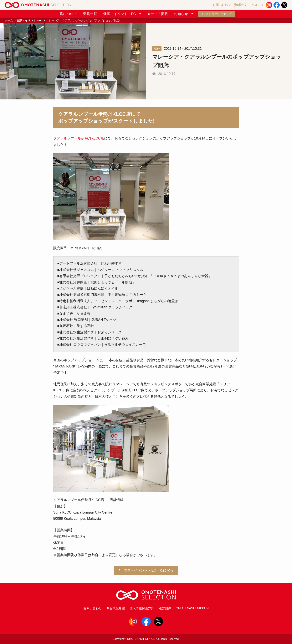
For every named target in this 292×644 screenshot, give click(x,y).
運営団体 (165, 608)
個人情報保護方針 (142, 608)
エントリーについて (217, 14)
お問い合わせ (222, 5)
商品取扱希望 (116, 608)
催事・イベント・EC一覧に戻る (146, 570)
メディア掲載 (157, 14)
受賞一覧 (90, 14)
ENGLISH (256, 5)
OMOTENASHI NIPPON (192, 608)
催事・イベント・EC (122, 14)
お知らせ (184, 14)
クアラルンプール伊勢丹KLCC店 (79, 138)
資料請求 (240, 5)
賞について (68, 14)
